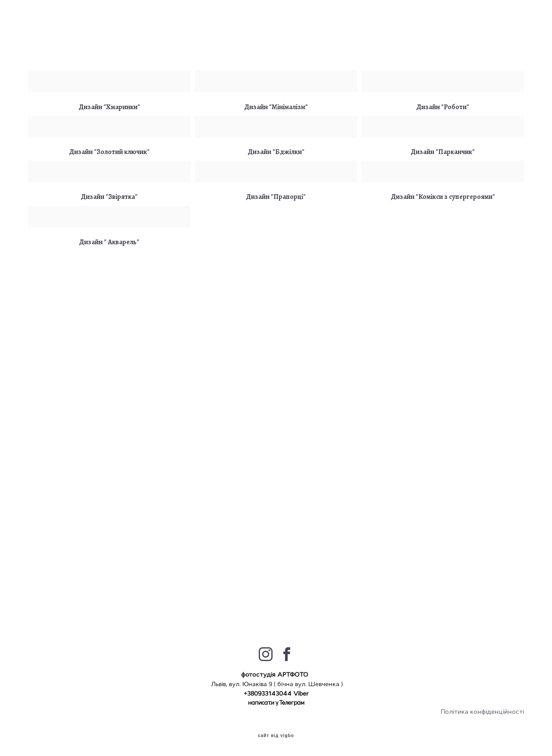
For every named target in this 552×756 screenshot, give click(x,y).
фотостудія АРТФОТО (275, 674)
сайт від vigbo (276, 736)
